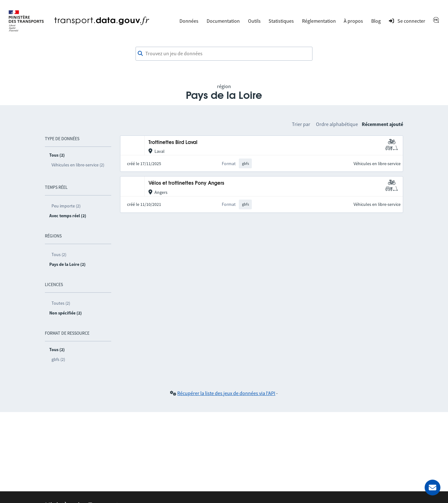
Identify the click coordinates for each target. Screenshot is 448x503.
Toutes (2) (61, 303)
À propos (353, 21)
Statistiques (281, 21)
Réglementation (319, 21)
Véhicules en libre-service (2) (78, 165)
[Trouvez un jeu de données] (224, 54)
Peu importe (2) (66, 206)
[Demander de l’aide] (433, 488)
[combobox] (224, 54)
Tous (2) (59, 254)
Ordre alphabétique (337, 124)
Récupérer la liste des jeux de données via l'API (226, 393)
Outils (254, 21)
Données (189, 21)
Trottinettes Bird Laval (173, 143)
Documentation (223, 21)
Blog (376, 21)
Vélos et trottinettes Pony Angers (186, 183)
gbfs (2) (58, 359)
